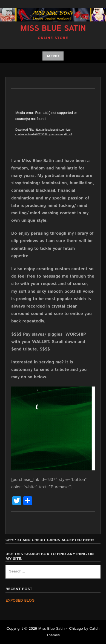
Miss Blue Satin (53, 29)
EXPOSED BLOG (20, 601)
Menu (53, 56)
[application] (53, 133)
